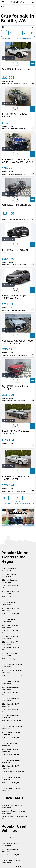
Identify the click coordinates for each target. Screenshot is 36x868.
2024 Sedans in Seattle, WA (11, 604)
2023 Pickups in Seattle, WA (11, 699)
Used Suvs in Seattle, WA (10, 839)
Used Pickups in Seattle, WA (11, 856)
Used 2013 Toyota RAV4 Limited (15, 115)
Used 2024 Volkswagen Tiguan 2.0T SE (14, 297)
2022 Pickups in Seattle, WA (11, 767)
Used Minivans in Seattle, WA (11, 862)
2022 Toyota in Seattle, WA (10, 711)
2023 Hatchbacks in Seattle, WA (12, 761)
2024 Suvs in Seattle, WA (10, 575)
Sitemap (18, 867)
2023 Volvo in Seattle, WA (10, 626)
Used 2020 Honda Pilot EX (16, 69)
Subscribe (32, 7)
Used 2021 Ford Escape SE (17, 205)
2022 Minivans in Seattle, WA (11, 790)
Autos (3, 7)
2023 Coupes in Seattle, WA (11, 784)
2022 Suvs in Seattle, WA (10, 598)
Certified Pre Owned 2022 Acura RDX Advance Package (18, 161)
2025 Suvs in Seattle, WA (10, 570)
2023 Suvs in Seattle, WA (10, 581)
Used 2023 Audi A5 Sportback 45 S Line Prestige (18, 342)
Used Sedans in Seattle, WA (11, 845)
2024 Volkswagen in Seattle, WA (12, 666)
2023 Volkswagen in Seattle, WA (12, 677)
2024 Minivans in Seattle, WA (11, 733)
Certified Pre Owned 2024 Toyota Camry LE (16, 478)
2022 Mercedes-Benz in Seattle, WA (13, 773)
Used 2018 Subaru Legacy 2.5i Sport (16, 387)
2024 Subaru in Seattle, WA (11, 649)
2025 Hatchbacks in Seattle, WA (12, 722)
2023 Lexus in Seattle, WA (10, 632)
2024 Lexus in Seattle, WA (10, 643)
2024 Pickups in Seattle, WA (11, 705)
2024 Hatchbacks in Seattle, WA (12, 688)
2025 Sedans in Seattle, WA (11, 621)
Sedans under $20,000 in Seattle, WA (13, 812)
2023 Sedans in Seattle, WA (11, 615)
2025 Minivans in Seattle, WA (11, 778)
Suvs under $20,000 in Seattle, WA (13, 807)
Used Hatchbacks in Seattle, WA (12, 850)
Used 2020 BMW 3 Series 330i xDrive (16, 432)
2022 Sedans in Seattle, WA (11, 739)
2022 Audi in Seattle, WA (10, 745)
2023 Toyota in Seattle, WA (10, 609)
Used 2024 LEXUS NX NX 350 (16, 251)
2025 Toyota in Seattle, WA (10, 592)
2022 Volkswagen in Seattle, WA (12, 728)
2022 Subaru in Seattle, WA (11, 750)
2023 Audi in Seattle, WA (10, 660)
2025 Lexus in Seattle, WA (10, 637)
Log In (26, 7)
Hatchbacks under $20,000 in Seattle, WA (15, 818)
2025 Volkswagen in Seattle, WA (12, 671)
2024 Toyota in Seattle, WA (10, 587)
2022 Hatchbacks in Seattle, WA (12, 716)
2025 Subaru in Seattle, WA (11, 683)
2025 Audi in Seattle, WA (10, 654)
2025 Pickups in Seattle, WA (11, 756)
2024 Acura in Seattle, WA (10, 694)
